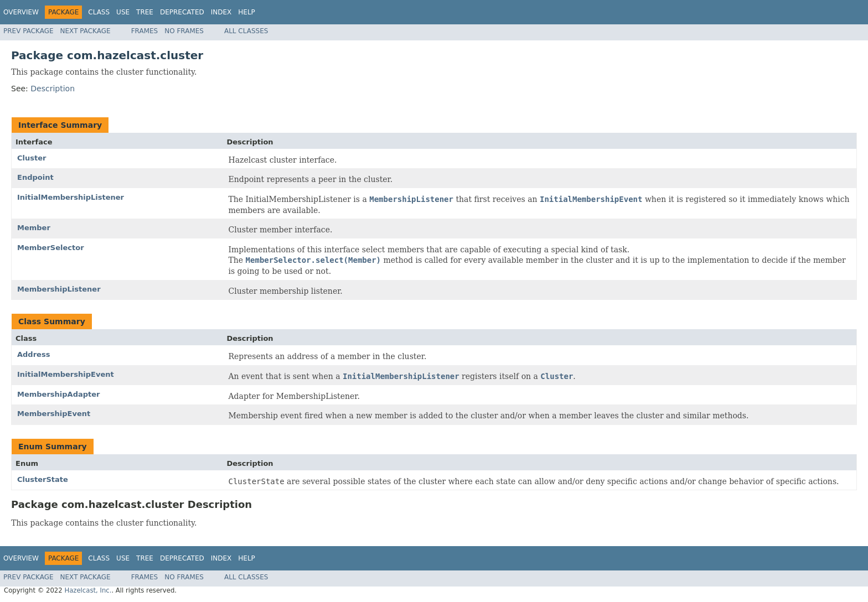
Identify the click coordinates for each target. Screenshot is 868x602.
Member (34, 228)
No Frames (184, 31)
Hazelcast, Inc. (88, 590)
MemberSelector (51, 248)
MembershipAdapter (58, 394)
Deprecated (182, 12)
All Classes (246, 31)
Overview (21, 12)
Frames (145, 31)
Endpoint (35, 177)
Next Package (86, 31)
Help (247, 12)
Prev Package (29, 31)
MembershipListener (59, 289)
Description (53, 89)
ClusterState (43, 479)
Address (33, 354)
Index (221, 12)
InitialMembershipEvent (66, 374)
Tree (145, 12)
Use (123, 12)
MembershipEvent (54, 414)
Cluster (32, 158)
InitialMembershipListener (71, 197)
